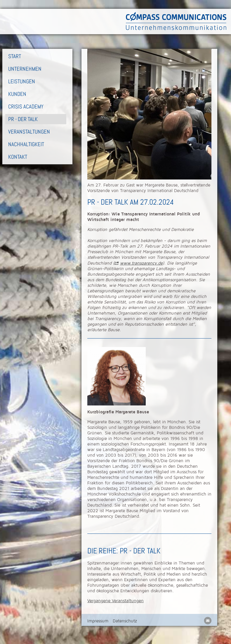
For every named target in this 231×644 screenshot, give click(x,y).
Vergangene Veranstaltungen (115, 601)
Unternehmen (25, 69)
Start (15, 56)
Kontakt (18, 157)
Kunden (17, 94)
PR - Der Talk (23, 119)
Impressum (98, 621)
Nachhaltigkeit (26, 144)
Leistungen (22, 81)
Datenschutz (125, 621)
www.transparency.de (141, 263)
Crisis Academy (26, 107)
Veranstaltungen (29, 132)
